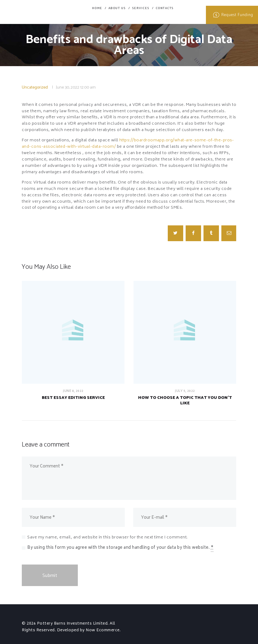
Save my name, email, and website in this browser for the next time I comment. (107, 538)
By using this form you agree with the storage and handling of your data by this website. (120, 548)
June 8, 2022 (73, 391)
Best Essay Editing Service (73, 398)
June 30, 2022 (68, 88)
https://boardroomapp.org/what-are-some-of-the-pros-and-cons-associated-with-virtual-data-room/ (128, 144)
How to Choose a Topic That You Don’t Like (185, 401)
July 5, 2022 (185, 391)
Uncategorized (35, 88)
